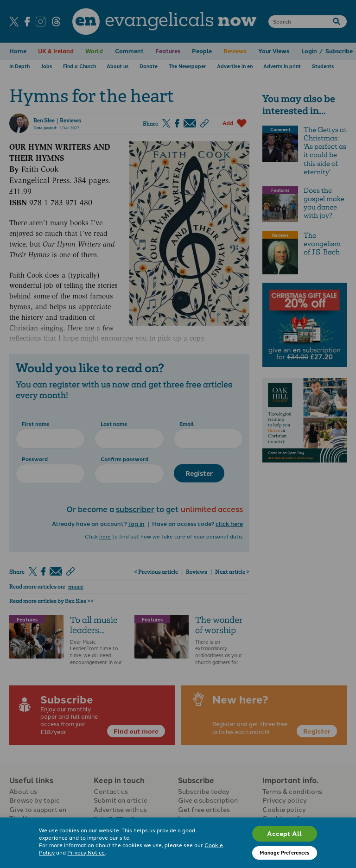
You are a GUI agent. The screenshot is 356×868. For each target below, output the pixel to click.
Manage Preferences (284, 852)
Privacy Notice (86, 852)
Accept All (284, 833)
